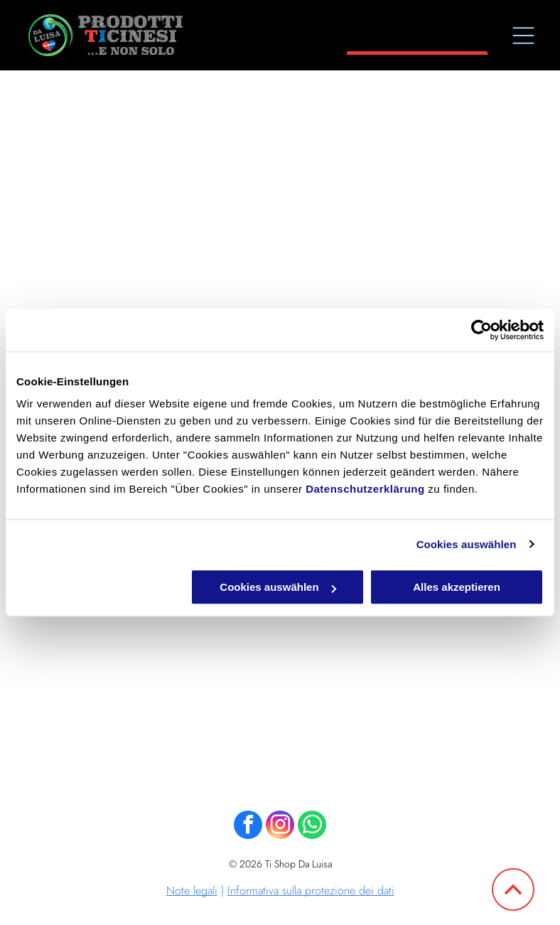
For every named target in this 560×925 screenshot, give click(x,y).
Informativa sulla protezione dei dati (311, 891)
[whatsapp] (312, 827)
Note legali (192, 891)
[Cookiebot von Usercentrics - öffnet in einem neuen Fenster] (481, 330)
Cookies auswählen (467, 544)
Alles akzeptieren (457, 587)
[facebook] (248, 827)
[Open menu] (523, 36)
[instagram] (280, 827)
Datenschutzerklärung (365, 489)
